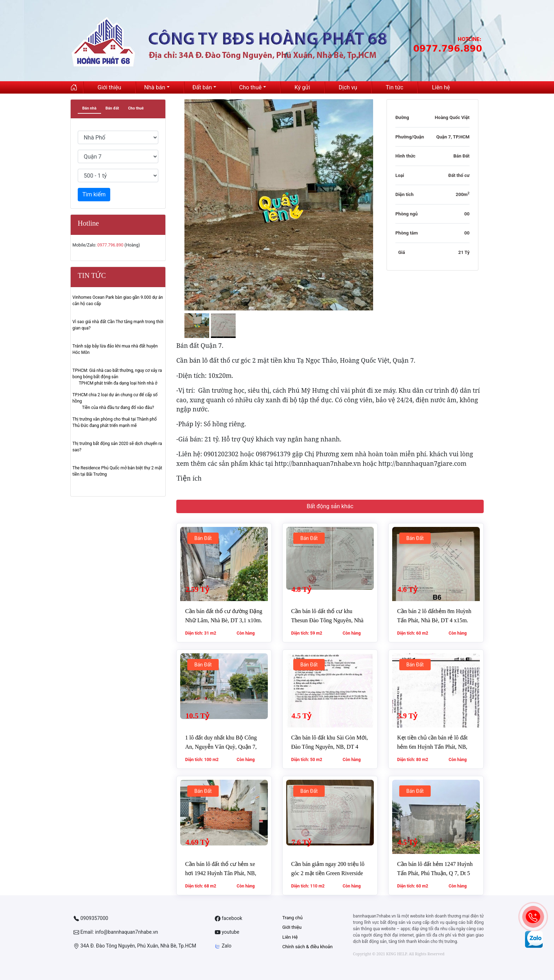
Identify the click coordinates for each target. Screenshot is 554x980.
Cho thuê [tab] (136, 108)
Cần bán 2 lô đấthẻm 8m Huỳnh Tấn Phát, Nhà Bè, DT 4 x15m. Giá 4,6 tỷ (434, 620)
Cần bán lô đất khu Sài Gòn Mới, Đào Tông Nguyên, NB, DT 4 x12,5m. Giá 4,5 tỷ (329, 747)
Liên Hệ (290, 937)
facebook (229, 918)
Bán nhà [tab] (89, 108)
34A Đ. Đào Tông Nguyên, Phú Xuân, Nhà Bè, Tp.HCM (135, 946)
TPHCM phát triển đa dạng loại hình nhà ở (118, 383)
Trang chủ (292, 918)
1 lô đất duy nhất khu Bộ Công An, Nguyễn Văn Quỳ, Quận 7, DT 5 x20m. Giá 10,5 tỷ (221, 747)
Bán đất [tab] (112, 108)
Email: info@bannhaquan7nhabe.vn (116, 932)
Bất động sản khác (330, 506)
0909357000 (91, 918)
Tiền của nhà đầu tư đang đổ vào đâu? (118, 408)
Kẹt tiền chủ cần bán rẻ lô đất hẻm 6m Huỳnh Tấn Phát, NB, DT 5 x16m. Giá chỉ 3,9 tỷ (432, 747)
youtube (227, 932)
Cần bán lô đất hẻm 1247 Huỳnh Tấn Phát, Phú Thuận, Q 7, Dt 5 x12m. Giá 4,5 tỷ (435, 873)
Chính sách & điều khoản (307, 947)
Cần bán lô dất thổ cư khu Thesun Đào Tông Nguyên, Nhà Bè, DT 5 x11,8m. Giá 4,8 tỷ (327, 620)
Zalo (223, 946)
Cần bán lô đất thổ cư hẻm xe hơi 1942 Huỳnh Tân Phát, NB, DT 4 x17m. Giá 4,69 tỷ (221, 873)
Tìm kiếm (94, 194)
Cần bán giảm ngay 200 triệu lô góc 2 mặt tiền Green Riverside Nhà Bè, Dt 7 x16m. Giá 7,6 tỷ (328, 873)
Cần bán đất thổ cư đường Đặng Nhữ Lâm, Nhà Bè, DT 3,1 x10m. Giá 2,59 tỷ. (224, 620)
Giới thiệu (292, 927)
